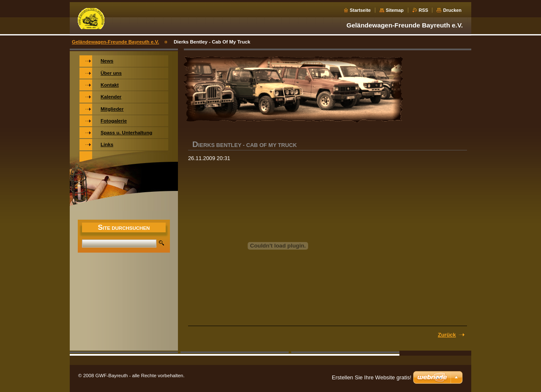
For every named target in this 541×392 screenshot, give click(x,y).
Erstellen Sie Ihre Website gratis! (372, 377)
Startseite (361, 10)
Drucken (452, 10)
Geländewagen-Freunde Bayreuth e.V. (115, 42)
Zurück (447, 335)
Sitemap (395, 10)
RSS (424, 10)
